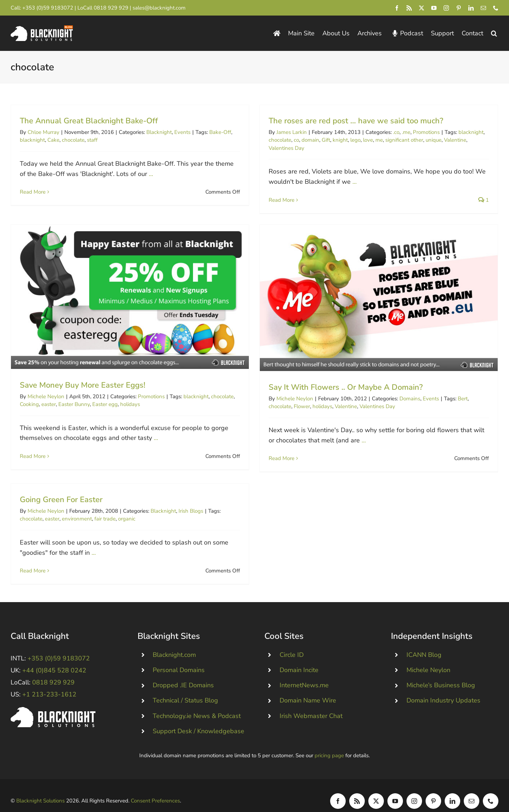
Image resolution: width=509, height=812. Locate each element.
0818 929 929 (111, 8)
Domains (391, 407)
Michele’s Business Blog (441, 675)
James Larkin (286, 132)
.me (400, 132)
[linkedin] (471, 8)
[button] (494, 33)
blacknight (32, 140)
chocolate (73, 140)
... (151, 174)
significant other (398, 140)
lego (349, 140)
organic (139, 507)
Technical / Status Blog (185, 690)
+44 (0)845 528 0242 (54, 660)
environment (89, 507)
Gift (320, 140)
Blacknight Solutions (40, 790)
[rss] (409, 8)
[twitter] (422, 8)
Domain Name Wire (308, 690)
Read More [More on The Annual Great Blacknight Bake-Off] (33, 192)
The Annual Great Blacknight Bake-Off (89, 121)
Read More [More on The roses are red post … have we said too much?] (276, 200)
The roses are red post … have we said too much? (350, 121)
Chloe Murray (43, 132)
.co (390, 132)
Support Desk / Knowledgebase (198, 720)
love (362, 140)
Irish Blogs (203, 499)
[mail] (483, 8)
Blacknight (159, 132)
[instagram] (446, 8)
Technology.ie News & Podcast (197, 705)
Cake (53, 140)
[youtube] (434, 8)
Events (182, 132)
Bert (444, 407)
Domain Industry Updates (443, 690)
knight (334, 140)
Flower (283, 414)
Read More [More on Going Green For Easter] (45, 559)
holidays (155, 396)
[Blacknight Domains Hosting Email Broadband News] (42, 29)
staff (92, 140)
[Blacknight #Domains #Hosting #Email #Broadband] (53, 700)
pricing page (329, 745)
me (373, 140)
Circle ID (292, 644)
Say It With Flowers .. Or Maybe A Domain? (327, 395)
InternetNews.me (304, 675)
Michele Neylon (71, 388)
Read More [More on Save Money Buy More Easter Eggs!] (58, 448)
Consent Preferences (155, 790)
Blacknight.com (174, 644)
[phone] (496, 8)
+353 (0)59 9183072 (48, 8)
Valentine (449, 140)
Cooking (54, 396)
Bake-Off (220, 132)
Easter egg (130, 396)
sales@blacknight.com (159, 8)
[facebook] (397, 8)
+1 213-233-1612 (49, 684)
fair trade (117, 507)
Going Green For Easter (74, 488)
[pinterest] (459, 8)
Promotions (420, 132)
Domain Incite (299, 660)
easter (74, 396)
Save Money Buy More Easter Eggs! (108, 376)
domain (304, 140)
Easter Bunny (99, 396)
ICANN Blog (424, 644)
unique (428, 140)
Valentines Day (280, 148)
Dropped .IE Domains (183, 675)
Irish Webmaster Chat (311, 705)
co (290, 140)
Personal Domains (179, 660)
